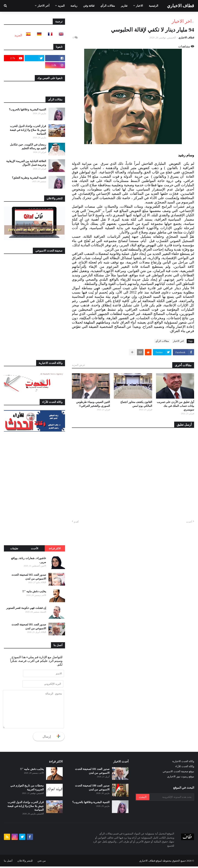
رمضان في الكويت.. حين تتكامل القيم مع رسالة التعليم (28, 147)
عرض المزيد (78, 365)
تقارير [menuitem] (124, 6)
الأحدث (35, 548)
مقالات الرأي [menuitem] (108, 6)
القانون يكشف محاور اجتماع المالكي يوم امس (136, 404)
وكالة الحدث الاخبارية (183, 763)
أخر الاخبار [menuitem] (43, 6)
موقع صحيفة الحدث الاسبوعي (178, 773)
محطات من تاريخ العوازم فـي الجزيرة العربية (27, 789)
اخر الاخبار (182, 21)
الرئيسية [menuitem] (153, 6)
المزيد (18, 35)
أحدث (189, 522)
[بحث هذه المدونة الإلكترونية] (171, 799)
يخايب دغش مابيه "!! (34, 591)
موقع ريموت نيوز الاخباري (181, 778)
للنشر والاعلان (25, 862)
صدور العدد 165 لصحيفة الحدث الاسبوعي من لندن (29, 577)
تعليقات (14, 548)
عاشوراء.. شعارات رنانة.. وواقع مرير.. (29, 560)
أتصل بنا (8, 862)
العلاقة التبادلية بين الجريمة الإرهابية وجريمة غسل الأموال (26, 163)
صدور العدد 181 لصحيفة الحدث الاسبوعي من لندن (29, 626)
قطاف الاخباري (181, 6)
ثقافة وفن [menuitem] (89, 6)
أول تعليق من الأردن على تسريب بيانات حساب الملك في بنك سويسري (176, 406)
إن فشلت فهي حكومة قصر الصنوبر (26, 608)
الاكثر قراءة (55, 548)
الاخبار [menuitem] (139, 6)
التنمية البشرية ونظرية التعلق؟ (29, 178)
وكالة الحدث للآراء (185, 768)
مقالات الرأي (162, 341)
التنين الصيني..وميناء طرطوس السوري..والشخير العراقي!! (93, 404)
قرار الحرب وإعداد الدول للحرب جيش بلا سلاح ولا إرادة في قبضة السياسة (28, 130)
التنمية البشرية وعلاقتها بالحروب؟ (28, 109)
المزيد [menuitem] (61, 6)
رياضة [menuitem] (74, 6)
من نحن (42, 862)
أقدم (76, 522)
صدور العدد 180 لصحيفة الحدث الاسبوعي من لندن (92, 789)
